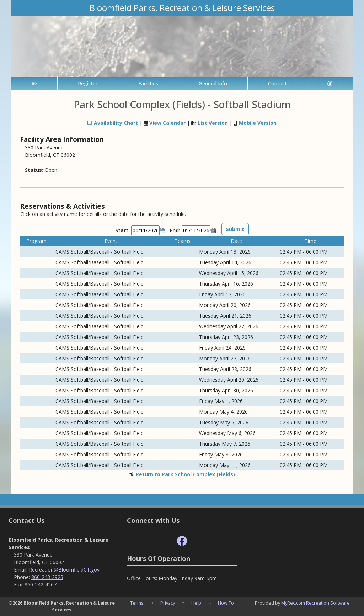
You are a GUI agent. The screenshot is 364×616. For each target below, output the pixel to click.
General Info (213, 83)
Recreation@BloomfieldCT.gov (64, 570)
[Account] (330, 83)
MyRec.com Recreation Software (315, 603)
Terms (137, 603)
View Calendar (167, 123)
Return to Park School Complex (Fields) (185, 474)
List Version (213, 123)
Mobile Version (258, 123)
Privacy (168, 603)
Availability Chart (113, 123)
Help (196, 603)
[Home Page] (34, 83)
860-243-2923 (47, 577)
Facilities (148, 83)
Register (88, 83)
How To (226, 603)
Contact (277, 83)
